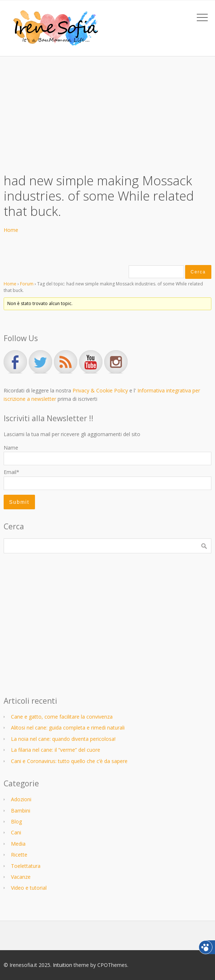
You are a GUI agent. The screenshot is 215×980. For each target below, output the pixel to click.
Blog (16, 821)
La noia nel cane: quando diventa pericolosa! (63, 739)
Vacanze (21, 877)
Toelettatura (26, 866)
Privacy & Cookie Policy (100, 390)
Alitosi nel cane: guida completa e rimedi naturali (68, 728)
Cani (16, 832)
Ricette (19, 855)
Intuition (62, 965)
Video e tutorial (29, 888)
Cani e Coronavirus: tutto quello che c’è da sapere (69, 761)
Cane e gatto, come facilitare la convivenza (62, 717)
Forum (27, 284)
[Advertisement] (107, 111)
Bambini (21, 811)
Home (11, 230)
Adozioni (21, 799)
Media (18, 844)
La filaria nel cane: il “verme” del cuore (56, 750)
